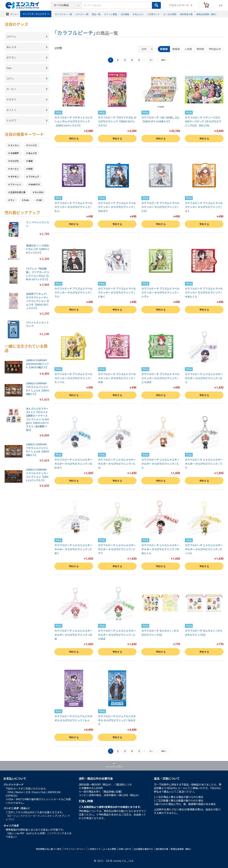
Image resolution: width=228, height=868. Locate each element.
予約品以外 (215, 49)
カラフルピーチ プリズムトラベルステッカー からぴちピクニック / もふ (73, 207)
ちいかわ (39, 192)
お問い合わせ (125, 849)
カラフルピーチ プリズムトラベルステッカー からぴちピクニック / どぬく (117, 292)
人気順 (188, 49)
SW (40, 200)
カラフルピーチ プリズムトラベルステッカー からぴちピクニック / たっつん (73, 378)
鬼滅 (30, 161)
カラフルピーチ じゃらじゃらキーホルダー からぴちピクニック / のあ (73, 635)
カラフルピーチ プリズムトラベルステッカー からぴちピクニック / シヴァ (160, 292)
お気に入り (138, 14)
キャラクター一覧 (63, 14)
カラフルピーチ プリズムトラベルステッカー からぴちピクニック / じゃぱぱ (160, 378)
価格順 (176, 49)
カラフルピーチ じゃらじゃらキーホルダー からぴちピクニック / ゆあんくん (160, 549)
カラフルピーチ (75, 33)
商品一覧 (96, 14)
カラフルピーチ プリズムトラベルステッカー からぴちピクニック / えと (204, 207)
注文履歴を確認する (143, 849)
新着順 (164, 49)
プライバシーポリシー (75, 849)
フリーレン (16, 184)
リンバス (33, 145)
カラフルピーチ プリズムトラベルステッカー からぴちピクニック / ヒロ (160, 207)
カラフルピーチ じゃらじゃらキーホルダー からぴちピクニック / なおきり (73, 464)
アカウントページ (179, 5)
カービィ (15, 169)
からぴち (15, 161)
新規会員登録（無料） (207, 14)
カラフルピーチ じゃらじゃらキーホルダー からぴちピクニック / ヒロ (117, 464)
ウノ (12, 200)
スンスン (15, 145)
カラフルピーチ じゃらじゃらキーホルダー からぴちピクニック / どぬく (73, 549)
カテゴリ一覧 (82, 14)
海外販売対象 (186, 14)
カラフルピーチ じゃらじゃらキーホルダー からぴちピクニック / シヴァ (117, 549)
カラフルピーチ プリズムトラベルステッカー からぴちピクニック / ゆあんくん (204, 292)
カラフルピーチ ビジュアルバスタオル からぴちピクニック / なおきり (117, 720)
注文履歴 (125, 14)
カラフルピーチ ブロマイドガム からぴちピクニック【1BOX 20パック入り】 (117, 121)
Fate (26, 200)
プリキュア (34, 176)
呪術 (30, 169)
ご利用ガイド (153, 14)
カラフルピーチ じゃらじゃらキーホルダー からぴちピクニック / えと (160, 464)
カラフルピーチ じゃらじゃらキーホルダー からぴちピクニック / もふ (204, 378)
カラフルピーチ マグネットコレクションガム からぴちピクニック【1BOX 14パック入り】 (73, 121)
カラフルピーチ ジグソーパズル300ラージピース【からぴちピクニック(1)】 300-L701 (203, 121)
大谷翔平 (15, 153)
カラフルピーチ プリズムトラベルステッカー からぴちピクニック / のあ (117, 378)
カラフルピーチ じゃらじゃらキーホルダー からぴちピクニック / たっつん (204, 549)
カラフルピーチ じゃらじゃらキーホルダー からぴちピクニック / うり (204, 464)
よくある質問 (170, 14)
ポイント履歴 (111, 14)
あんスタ (33, 153)
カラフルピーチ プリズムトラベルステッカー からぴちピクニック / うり (73, 292)
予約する (74, 139)
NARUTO (35, 184)
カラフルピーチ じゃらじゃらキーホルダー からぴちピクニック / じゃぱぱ (117, 635)
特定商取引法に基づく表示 (49, 849)
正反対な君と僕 (18, 192)
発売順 (200, 49)
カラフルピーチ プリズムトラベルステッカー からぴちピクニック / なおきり (117, 207)
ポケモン (15, 176)
